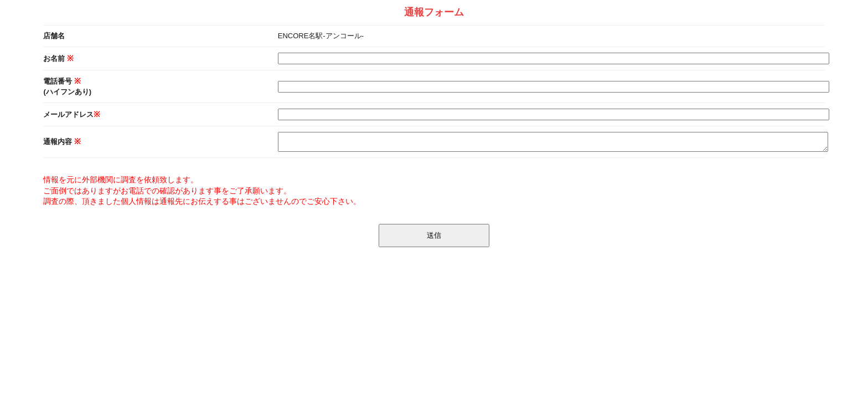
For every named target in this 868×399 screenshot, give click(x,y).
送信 (434, 235)
